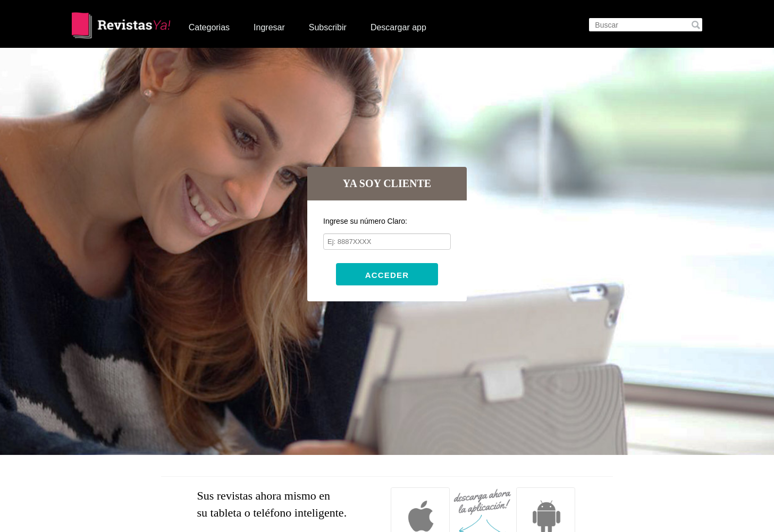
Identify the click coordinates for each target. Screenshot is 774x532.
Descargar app (398, 27)
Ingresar (269, 27)
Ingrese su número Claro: (365, 221)
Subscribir (328, 27)
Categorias (209, 27)
